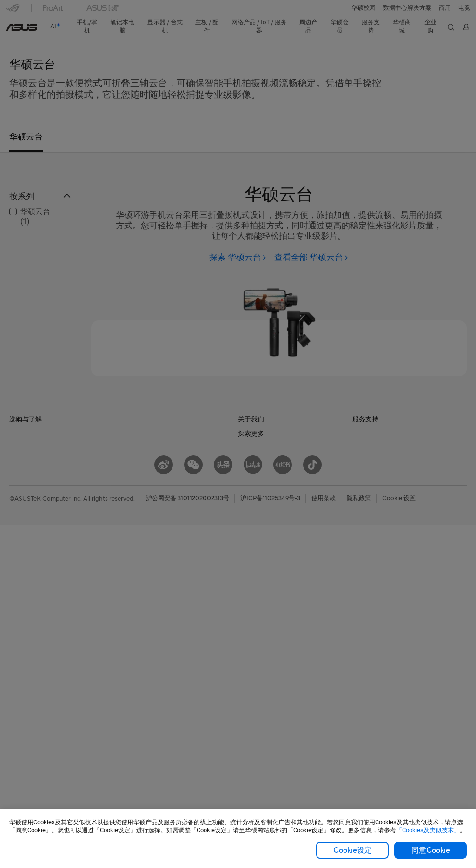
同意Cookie (431, 850)
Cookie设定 (353, 850)
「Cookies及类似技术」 (428, 830)
